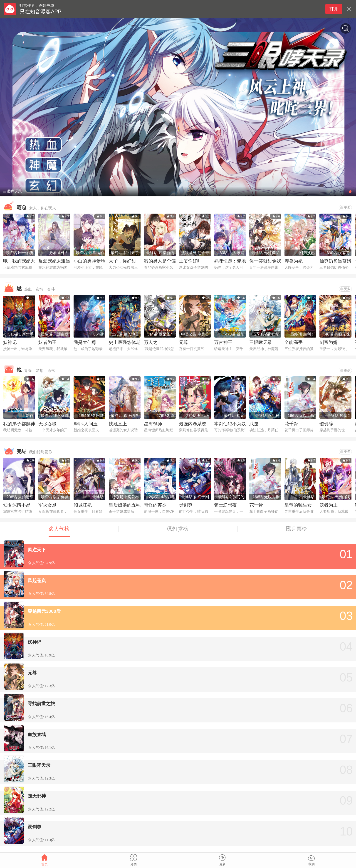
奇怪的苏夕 (155, 505)
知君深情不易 (17, 505)
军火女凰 (47, 505)
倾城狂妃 (83, 505)
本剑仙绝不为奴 (230, 424)
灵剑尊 (186, 505)
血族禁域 (37, 734)
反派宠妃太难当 (54, 261)
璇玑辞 (326, 424)
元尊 (183, 342)
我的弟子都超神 (19, 424)
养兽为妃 (294, 261)
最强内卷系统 (193, 424)
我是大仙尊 (85, 342)
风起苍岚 (37, 580)
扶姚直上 (118, 424)
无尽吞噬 (47, 424)
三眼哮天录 (261, 342)
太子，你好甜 (122, 261)
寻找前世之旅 (41, 704)
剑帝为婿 (329, 342)
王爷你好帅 (190, 261)
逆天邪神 (37, 796)
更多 (345, 208)
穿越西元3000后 (44, 611)
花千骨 (291, 424)
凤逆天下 (37, 550)
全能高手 (294, 342)
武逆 (254, 424)
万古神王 (223, 342)
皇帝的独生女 (298, 505)
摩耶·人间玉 (86, 424)
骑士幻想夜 (225, 505)
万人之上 (153, 342)
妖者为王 (47, 342)
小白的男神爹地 (89, 261)
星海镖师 (153, 424)
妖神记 (10, 342)
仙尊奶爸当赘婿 (335, 261)
